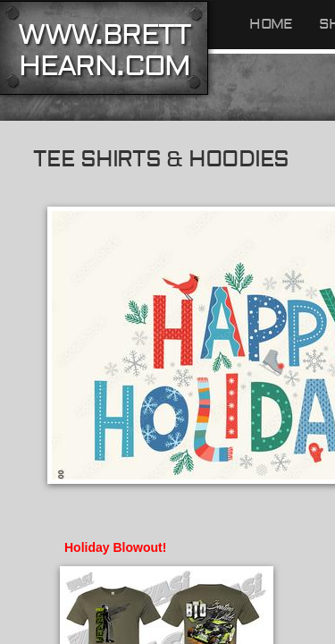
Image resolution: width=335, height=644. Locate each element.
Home (271, 24)
